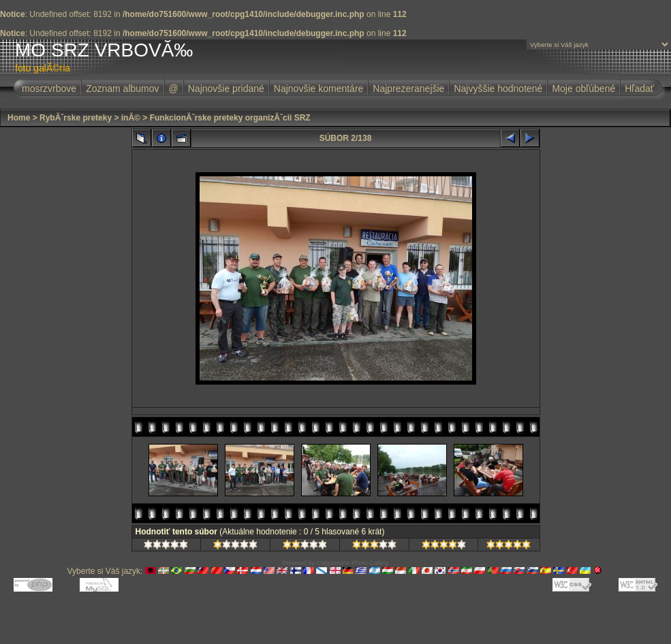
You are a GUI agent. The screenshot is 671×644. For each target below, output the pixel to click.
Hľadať (639, 88)
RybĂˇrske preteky (76, 118)
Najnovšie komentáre (319, 88)
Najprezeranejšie (408, 88)
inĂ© (131, 118)
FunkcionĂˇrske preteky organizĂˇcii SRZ (230, 118)
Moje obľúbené (583, 88)
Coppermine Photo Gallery (352, 563)
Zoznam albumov (122, 88)
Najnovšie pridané (226, 88)
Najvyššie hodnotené (498, 88)
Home (19, 118)
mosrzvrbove (49, 88)
